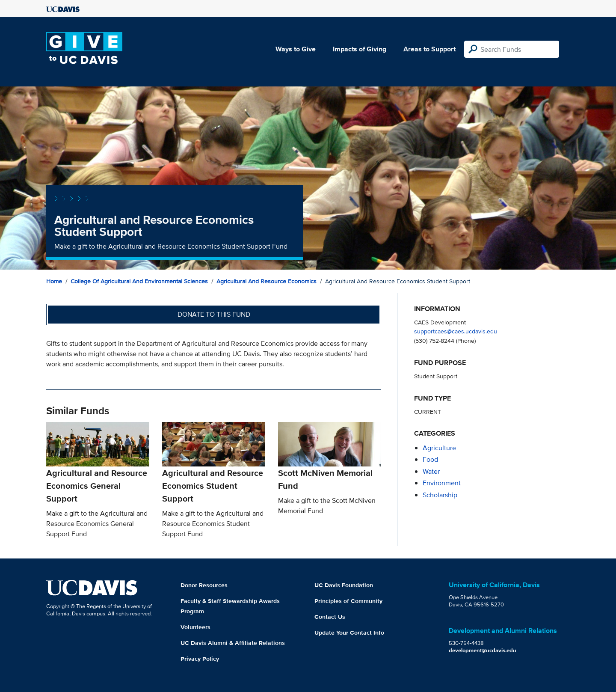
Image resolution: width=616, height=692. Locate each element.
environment (442, 483)
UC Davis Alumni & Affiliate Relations (233, 643)
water (431, 471)
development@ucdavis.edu (483, 650)
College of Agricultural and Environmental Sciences (139, 281)
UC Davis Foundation (344, 585)
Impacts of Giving (360, 49)
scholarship (440, 495)
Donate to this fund (214, 314)
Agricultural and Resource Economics (267, 281)
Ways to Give (296, 49)
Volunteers (195, 627)
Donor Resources (204, 585)
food (430, 459)
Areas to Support (429, 49)
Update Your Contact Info (349, 633)
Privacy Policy (200, 659)
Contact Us (330, 617)
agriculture (439, 448)
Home (54, 281)
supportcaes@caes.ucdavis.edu (456, 331)
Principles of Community (348, 601)
